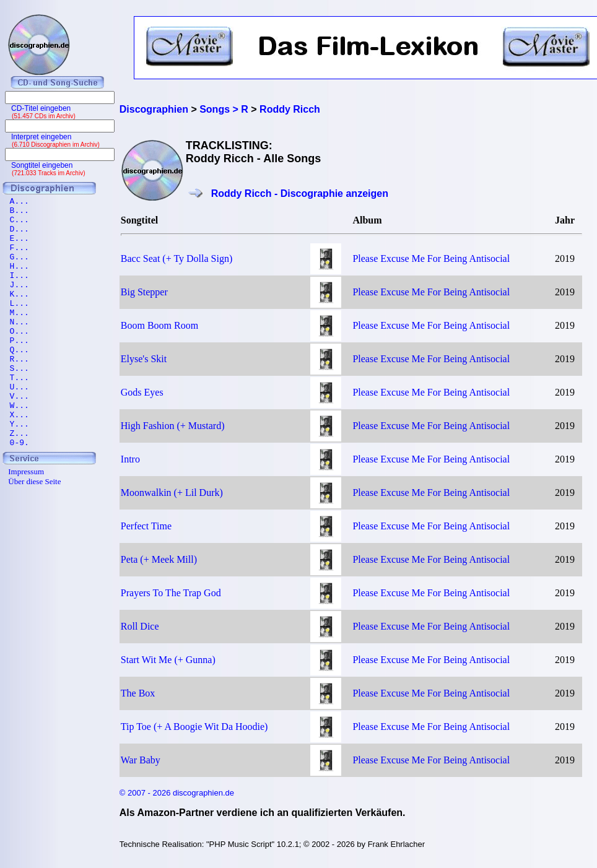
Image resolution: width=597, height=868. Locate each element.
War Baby (141, 760)
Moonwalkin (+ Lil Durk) (172, 493)
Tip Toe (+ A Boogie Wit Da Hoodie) (194, 727)
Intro (130, 459)
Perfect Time (146, 526)
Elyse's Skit (144, 359)
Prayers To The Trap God (171, 593)
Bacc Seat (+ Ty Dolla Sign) (176, 258)
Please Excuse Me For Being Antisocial (431, 258)
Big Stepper (144, 292)
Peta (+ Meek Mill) (159, 559)
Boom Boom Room (159, 325)
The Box (138, 693)
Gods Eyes (142, 392)
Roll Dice (140, 626)
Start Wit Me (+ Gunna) (168, 660)
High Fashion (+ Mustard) (173, 426)
